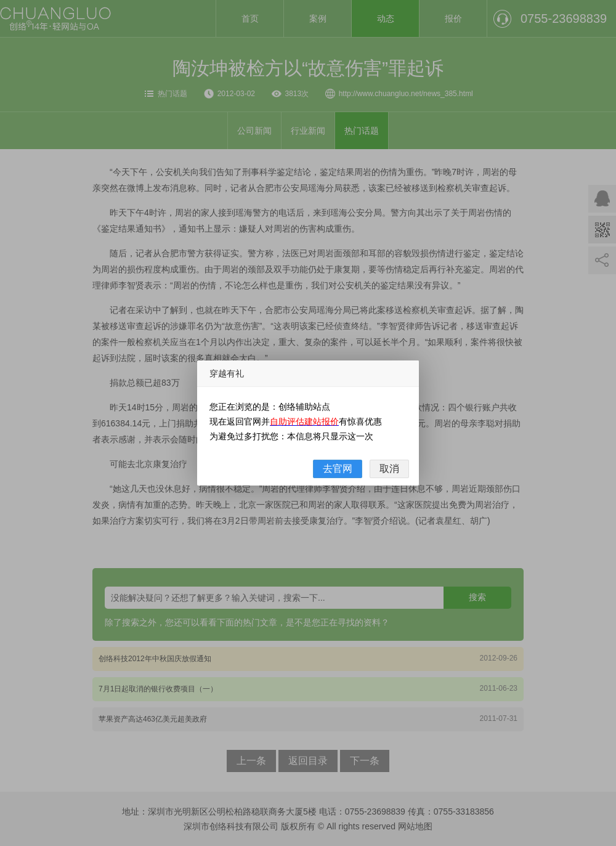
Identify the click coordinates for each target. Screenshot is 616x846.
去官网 (338, 469)
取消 (389, 469)
